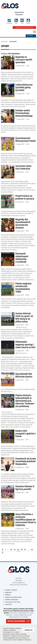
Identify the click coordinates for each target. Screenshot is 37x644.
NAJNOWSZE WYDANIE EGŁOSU (24, 27)
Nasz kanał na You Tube (13, 602)
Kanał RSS (8, 604)
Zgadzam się (29, 630)
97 (25, 549)
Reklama (8, 595)
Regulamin (9, 592)
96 (22, 549)
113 (32, 549)
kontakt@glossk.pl (20, 583)
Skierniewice (19, 12)
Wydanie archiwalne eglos (13, 597)
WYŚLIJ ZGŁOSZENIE (16, 621)
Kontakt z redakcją (11, 590)
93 (11, 549)
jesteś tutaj (4, 42)
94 (15, 549)
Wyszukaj (31, 36)
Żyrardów (19, 15)
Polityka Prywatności (12, 600)
